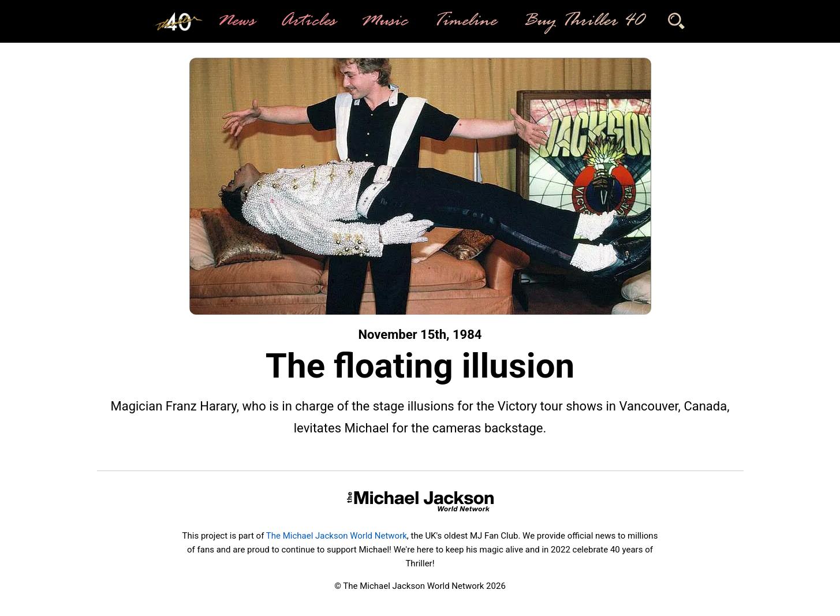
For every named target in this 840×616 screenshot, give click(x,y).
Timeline (464, 21)
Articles (307, 21)
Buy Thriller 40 (582, 21)
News (235, 21)
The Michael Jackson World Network (337, 536)
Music (384, 21)
